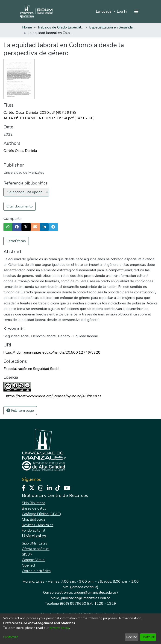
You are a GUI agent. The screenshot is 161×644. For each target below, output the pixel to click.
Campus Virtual (34, 560)
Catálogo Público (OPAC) (41, 514)
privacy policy (59, 628)
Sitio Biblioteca (34, 503)
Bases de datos (34, 508)
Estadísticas (16, 241)
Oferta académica (36, 549)
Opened (28, 565)
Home (27, 27)
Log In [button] (122, 11)
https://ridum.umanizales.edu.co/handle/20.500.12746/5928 (52, 352)
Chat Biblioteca (34, 519)
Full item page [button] (20, 411)
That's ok (148, 637)
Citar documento (20, 206)
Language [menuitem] (104, 11)
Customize (11, 637)
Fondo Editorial (34, 531)
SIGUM (27, 554)
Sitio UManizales (35, 543)
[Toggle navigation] (136, 11)
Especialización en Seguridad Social (112, 27)
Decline (132, 637)
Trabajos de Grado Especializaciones (61, 27)
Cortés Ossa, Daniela (20, 151)
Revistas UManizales (38, 525)
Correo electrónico (36, 571)
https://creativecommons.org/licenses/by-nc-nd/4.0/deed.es (54, 396)
